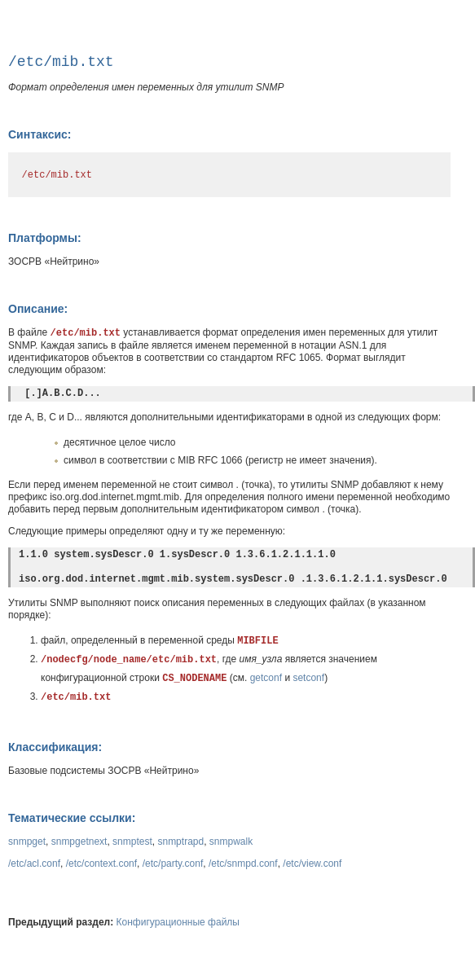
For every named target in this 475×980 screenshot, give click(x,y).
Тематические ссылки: (72, 818)
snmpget (27, 842)
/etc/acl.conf (34, 864)
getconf (266, 678)
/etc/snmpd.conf (243, 864)
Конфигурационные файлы (178, 922)
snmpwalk (231, 842)
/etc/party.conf (173, 864)
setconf (308, 678)
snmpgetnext (79, 842)
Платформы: (45, 238)
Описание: (38, 309)
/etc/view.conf (312, 864)
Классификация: (55, 747)
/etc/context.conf (101, 864)
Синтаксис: (40, 134)
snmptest (132, 842)
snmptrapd (180, 842)
